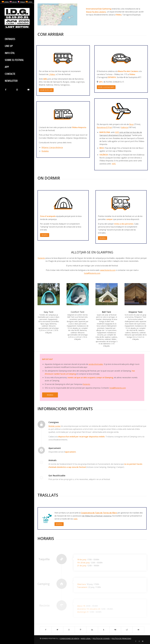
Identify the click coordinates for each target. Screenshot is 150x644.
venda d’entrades (96, 364)
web (76, 519)
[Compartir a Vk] (115, 630)
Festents (41, 258)
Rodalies (45, 151)
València (124, 127)
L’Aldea (52, 74)
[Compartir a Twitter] (57, 630)
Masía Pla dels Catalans (96, 12)
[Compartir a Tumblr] (104, 630)
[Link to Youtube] (28, 89)
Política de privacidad (121, 638)
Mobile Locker (55, 426)
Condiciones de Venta (69, 638)
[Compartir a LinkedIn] (92, 630)
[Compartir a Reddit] (127, 630)
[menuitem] (17, 39)
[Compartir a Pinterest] (81, 630)
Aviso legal (86, 638)
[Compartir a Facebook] (46, 630)
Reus (131, 124)
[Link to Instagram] (17, 89)
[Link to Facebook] (6, 89)
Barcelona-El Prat (104, 127)
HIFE (45, 79)
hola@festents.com (92, 273)
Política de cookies (101, 638)
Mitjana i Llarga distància (52, 147)
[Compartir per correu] (138, 630)
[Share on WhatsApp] (69, 630)
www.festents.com (108, 270)
